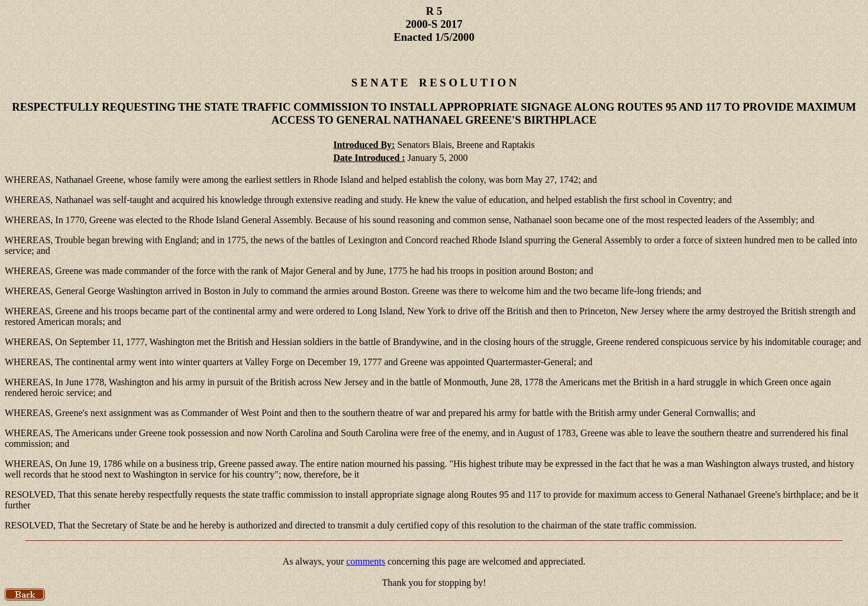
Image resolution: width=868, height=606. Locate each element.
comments (366, 561)
